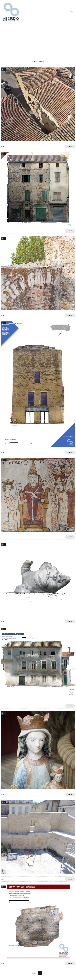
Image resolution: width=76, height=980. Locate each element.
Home (34, 62)
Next (34, 973)
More (3, 146)
